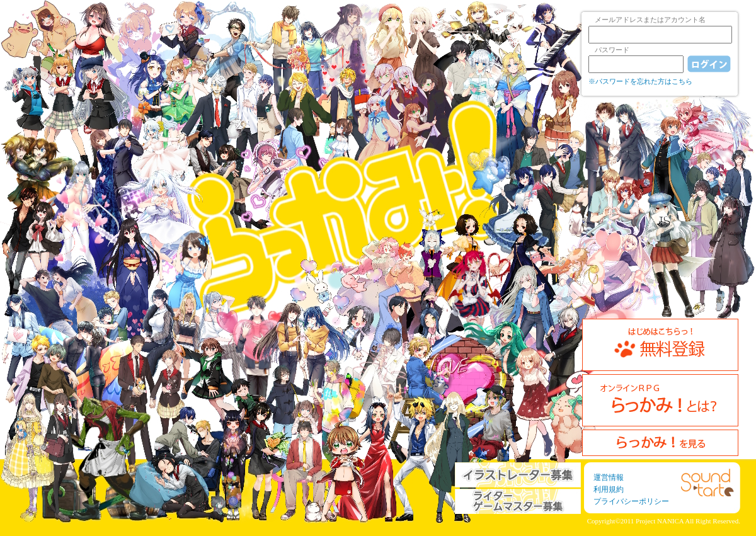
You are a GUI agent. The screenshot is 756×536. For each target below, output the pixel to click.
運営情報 (609, 477)
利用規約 (609, 489)
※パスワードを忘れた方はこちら (640, 81)
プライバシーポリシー (631, 501)
